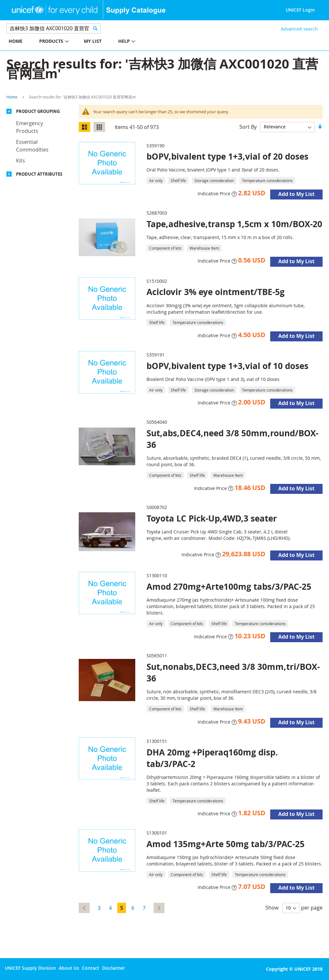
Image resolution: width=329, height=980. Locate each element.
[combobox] (53, 28)
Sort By (248, 126)
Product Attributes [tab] (39, 174)
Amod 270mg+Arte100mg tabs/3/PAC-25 (229, 587)
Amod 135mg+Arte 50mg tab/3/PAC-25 (226, 844)
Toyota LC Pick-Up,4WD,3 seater (212, 518)
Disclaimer (114, 968)
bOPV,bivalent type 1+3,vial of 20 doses (227, 156)
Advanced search (299, 29)
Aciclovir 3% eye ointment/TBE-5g (216, 292)
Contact (91, 968)
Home (12, 97)
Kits (21, 161)
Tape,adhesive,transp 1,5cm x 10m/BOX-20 (234, 224)
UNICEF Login (300, 10)
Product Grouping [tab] (38, 111)
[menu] (82, 42)
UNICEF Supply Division (30, 968)
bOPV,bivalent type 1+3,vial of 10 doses (227, 366)
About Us (69, 968)
